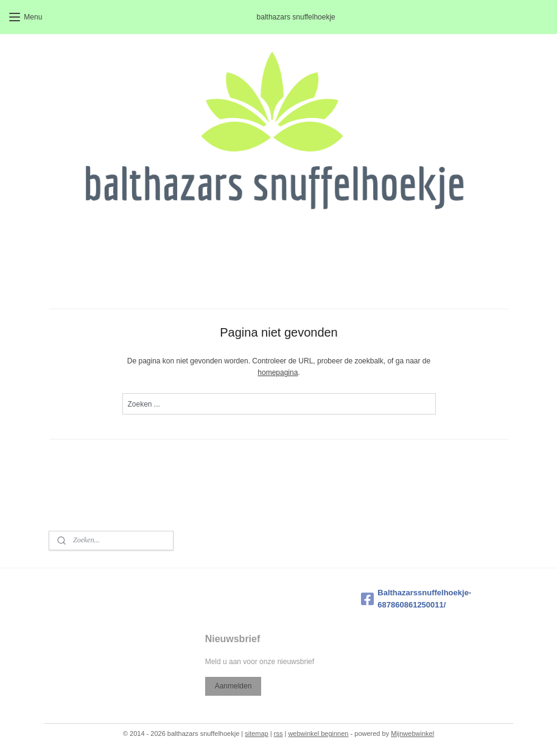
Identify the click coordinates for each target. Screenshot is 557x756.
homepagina (278, 373)
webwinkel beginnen (318, 733)
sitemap (257, 733)
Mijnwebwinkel (412, 733)
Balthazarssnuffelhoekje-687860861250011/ (416, 599)
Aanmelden (233, 686)
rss (278, 733)
